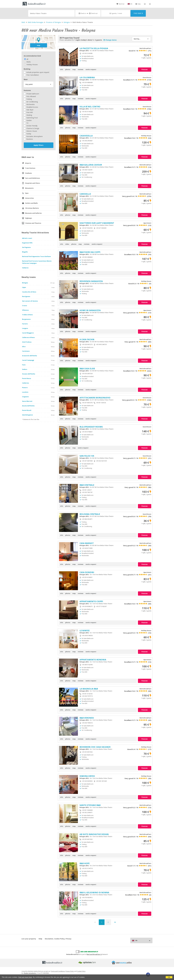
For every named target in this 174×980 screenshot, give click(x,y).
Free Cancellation (31, 75)
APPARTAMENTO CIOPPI (91, 601)
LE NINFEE (85, 631)
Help (138, 4)
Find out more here (25, 977)
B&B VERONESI (87, 718)
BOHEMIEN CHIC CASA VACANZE (95, 747)
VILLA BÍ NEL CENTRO (90, 107)
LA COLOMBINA (87, 77)
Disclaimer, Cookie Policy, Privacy (58, 939)
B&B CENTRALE (87, 485)
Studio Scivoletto (30, 973)
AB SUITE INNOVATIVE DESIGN (94, 834)
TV (26, 123)
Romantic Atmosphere (33, 136)
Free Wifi (28, 112)
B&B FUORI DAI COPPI (90, 252)
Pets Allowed (30, 96)
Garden (28, 120)
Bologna (67, 22)
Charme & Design (31, 128)
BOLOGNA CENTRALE (90, 514)
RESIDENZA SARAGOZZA (91, 281)
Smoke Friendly (31, 126)
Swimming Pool (31, 118)
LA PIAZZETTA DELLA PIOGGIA (94, 48)
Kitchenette (29, 104)
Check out (93, 13)
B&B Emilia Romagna (36, 22)
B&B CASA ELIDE (87, 369)
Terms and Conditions (58, 971)
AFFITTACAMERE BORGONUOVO (95, 398)
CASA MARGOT (87, 543)
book (145, 70)
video (67, 244)
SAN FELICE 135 (87, 456)
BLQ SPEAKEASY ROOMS (91, 427)
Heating (28, 115)
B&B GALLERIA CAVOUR (91, 165)
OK (169, 977)
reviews (81, 69)
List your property (29, 939)
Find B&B (138, 13)
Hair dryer (29, 110)
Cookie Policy (81, 971)
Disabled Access (31, 107)
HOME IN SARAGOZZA (90, 310)
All (26, 59)
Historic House (30, 131)
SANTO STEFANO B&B (90, 805)
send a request (91, 69)
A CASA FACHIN (87, 339)
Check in (82, 13)
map (39, 45)
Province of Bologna (53, 22)
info (62, 69)
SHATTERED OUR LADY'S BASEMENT (97, 223)
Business (28, 139)
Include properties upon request (37, 72)
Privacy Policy (70, 971)
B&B (23, 22)
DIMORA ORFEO (87, 776)
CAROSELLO (85, 194)
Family (27, 134)
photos (68, 69)
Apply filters (39, 145)
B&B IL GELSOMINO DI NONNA (94, 893)
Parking (28, 99)
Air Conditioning (31, 102)
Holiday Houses (31, 64)
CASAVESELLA (86, 136)
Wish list (120, 4)
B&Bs (28, 62)
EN (131, 4)
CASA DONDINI (87, 572)
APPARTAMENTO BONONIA (93, 660)
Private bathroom (31, 94)
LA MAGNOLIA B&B (89, 689)
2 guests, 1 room (116, 13)
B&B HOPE (85, 863)
